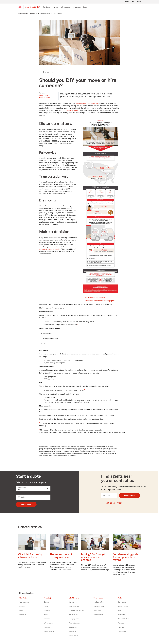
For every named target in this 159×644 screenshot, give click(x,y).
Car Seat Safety (99, 602)
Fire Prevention (123, 606)
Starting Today (98, 615)
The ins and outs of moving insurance (61, 556)
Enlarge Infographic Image (95, 297)
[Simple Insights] (32, 8)
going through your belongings (87, 103)
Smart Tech (97, 610)
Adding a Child (74, 615)
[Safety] (85, 7)
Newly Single (73, 627)
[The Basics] (46, 7)
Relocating (72, 631)
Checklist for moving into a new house (30, 556)
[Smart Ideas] (77, 7)
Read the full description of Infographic (100, 301)
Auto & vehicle (24, 602)
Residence (23, 615)
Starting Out (73, 602)
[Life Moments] (66, 7)
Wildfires (121, 627)
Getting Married (74, 606)
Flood (120, 610)
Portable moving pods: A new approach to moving (126, 557)
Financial (47, 610)
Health (46, 615)
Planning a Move (74, 623)
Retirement (48, 627)
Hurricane (122, 615)
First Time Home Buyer (76, 610)
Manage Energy (99, 606)
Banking (22, 606)
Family (21, 610)
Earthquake (122, 602)
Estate (46, 606)
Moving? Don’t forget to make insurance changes (95, 557)
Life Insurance (49, 623)
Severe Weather (124, 619)
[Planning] (56, 7)
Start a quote (26, 504)
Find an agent (129, 496)
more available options (71, 110)
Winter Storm (123, 631)
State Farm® (44, 96)
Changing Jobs (74, 619)
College (46, 602)
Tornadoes (122, 623)
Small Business (49, 631)
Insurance (47, 619)
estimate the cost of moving (50, 249)
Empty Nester (73, 636)
